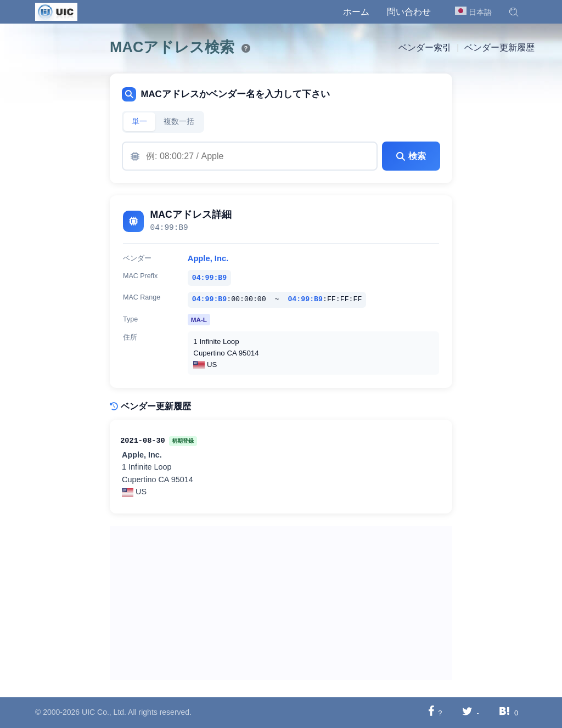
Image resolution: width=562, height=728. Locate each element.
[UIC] (56, 11)
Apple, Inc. (208, 258)
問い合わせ (409, 12)
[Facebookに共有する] (431, 712)
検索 (411, 156)
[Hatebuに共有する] (504, 712)
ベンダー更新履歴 (499, 47)
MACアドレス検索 (172, 47)
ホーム (356, 12)
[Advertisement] (281, 603)
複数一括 (179, 122)
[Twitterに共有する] (467, 712)
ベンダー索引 (425, 47)
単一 (139, 122)
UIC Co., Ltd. (104, 712)
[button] (514, 12)
